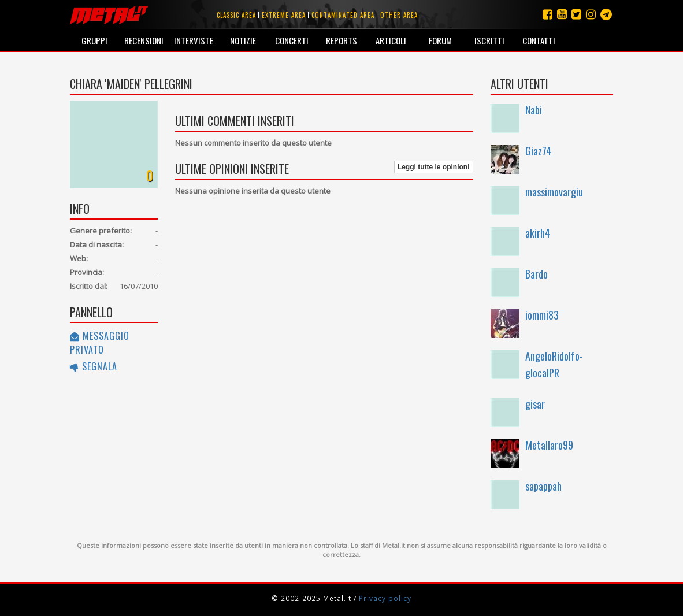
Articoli (391, 40)
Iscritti (489, 40)
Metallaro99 (549, 445)
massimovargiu (554, 192)
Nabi (534, 110)
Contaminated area (343, 15)
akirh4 (538, 233)
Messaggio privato (100, 343)
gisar (535, 404)
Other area (399, 15)
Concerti (292, 40)
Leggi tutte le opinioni (434, 167)
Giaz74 (538, 151)
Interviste (194, 40)
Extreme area (284, 15)
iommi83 (542, 315)
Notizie (243, 40)
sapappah (543, 486)
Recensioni (144, 40)
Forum (440, 40)
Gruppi (94, 40)
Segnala (94, 366)
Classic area (236, 15)
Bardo (537, 274)
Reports (341, 40)
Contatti (539, 40)
